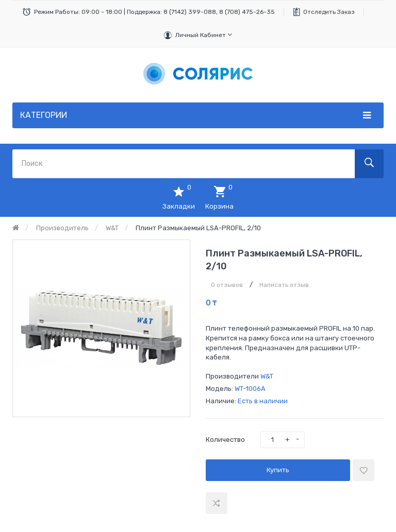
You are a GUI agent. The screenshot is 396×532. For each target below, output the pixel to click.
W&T (112, 228)
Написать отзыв (284, 285)
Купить (278, 470)
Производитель (62, 228)
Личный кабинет (204, 35)
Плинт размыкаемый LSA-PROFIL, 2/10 (198, 228)
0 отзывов (227, 285)
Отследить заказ (329, 12)
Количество (225, 440)
